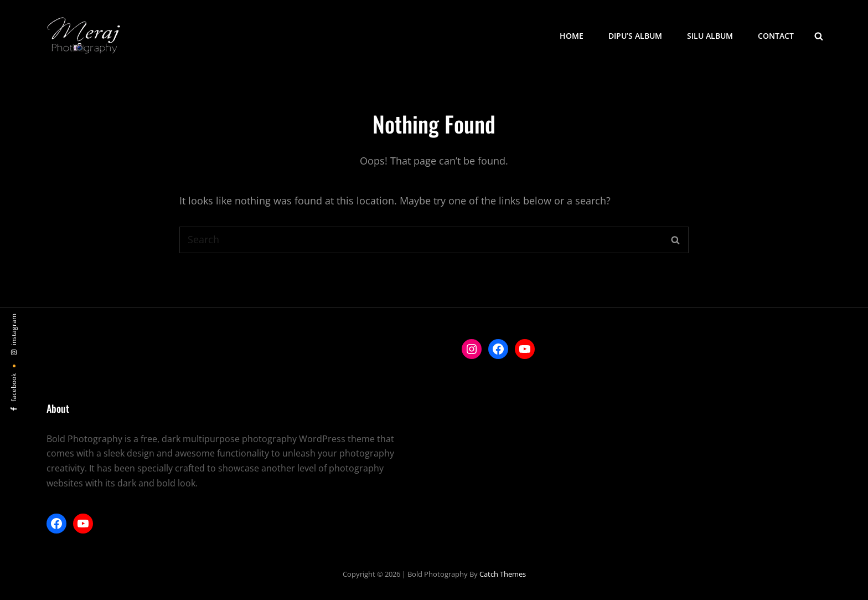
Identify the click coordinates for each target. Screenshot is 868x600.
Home (572, 36)
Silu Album (710, 36)
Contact (776, 36)
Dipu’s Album (635, 36)
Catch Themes (503, 574)
